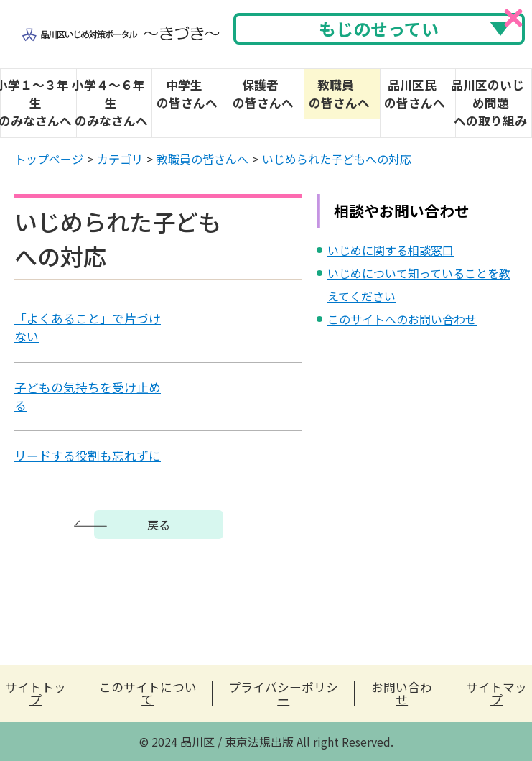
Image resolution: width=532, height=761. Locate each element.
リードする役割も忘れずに (88, 456)
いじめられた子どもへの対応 (337, 159)
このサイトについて (148, 693)
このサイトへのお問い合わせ (402, 319)
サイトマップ (496, 693)
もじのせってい (379, 28)
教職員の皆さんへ (202, 159)
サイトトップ (36, 693)
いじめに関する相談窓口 (391, 250)
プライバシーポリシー (283, 693)
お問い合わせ (402, 693)
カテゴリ (120, 159)
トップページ (49, 159)
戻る (159, 525)
